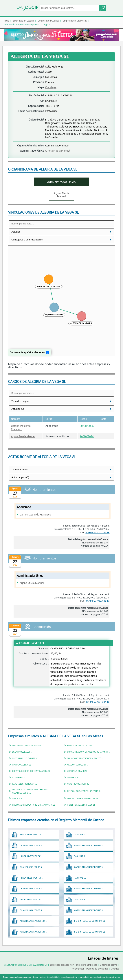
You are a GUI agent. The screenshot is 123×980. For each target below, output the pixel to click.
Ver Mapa (51, 87)
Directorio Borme (109, 965)
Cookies (115, 969)
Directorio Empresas (87, 965)
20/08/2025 (87, 426)
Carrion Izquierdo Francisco (21, 428)
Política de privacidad (97, 969)
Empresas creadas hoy (62, 965)
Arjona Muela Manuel (58, 151)
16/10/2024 (87, 436)
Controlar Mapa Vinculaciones (27, 352)
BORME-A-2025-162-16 (97, 532)
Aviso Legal (78, 969)
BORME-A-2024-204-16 (97, 601)
